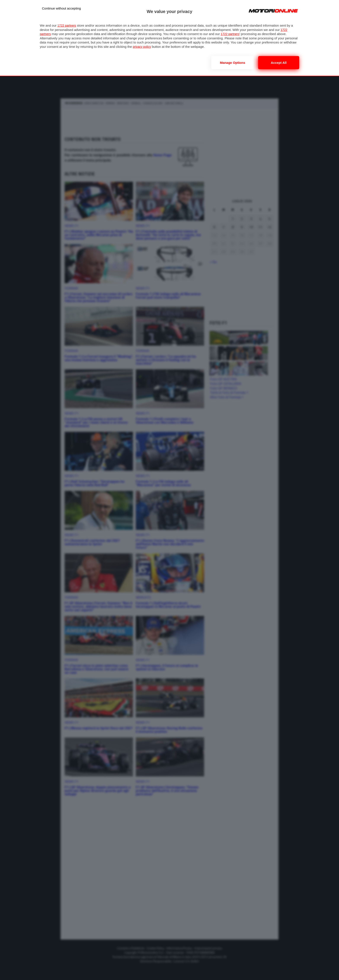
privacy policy (142, 47)
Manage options (233, 63)
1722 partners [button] (67, 25)
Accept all (279, 63)
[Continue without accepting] (61, 8)
